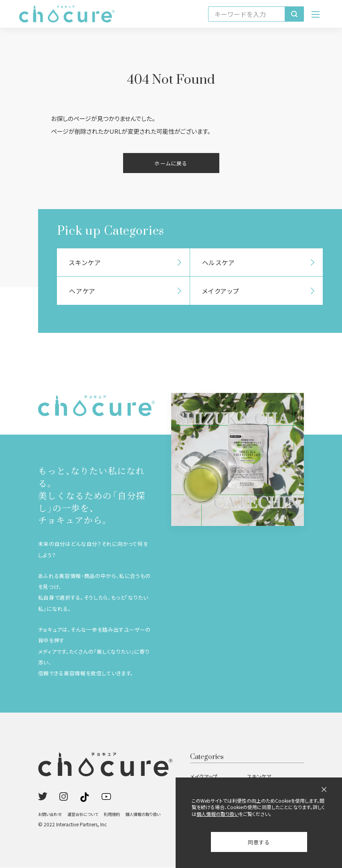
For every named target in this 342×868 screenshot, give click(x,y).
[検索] (294, 14)
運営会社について (83, 815)
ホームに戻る (171, 163)
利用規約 (112, 815)
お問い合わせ (50, 815)
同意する (259, 842)
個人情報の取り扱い (143, 815)
